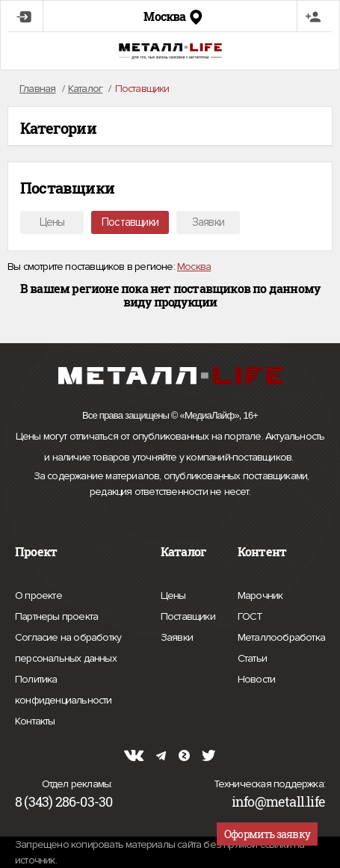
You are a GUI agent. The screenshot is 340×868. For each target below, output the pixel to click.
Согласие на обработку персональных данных (77, 650)
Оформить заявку (267, 834)
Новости (256, 677)
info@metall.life (278, 801)
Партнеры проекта (56, 617)
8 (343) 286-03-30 (64, 801)
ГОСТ (250, 615)
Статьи (252, 656)
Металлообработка (281, 635)
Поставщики (130, 222)
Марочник (260, 594)
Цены (52, 222)
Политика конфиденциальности (77, 692)
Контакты (35, 719)
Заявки (208, 222)
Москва (194, 267)
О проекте (38, 596)
